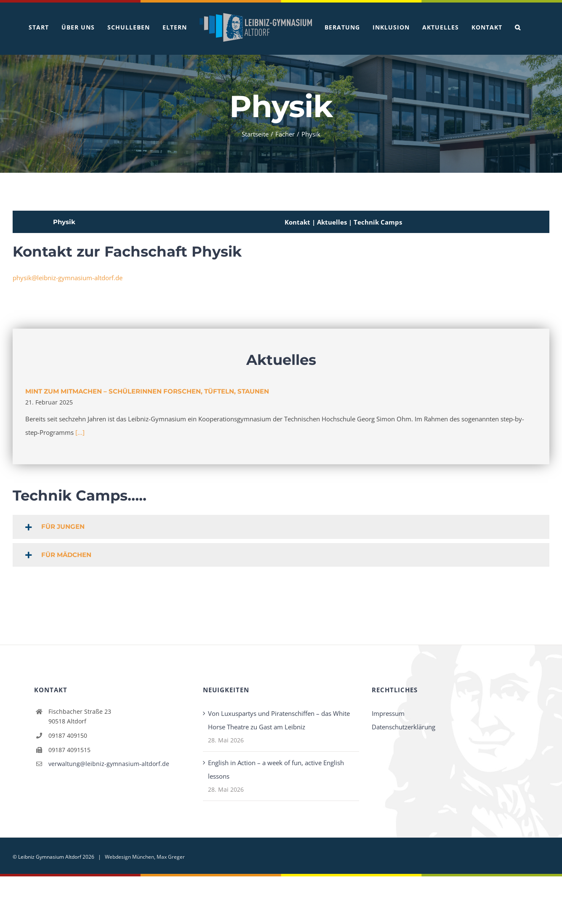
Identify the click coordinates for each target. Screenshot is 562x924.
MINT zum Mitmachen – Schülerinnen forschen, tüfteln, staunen (147, 391)
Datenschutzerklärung (404, 726)
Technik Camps (378, 222)
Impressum (388, 713)
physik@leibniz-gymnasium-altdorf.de (68, 277)
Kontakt (297, 222)
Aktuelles (333, 222)
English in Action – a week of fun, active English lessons (276, 769)
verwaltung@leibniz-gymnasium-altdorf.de (109, 763)
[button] (518, 27)
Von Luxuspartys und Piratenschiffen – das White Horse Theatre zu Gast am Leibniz (279, 720)
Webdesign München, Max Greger (145, 856)
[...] (80, 432)
